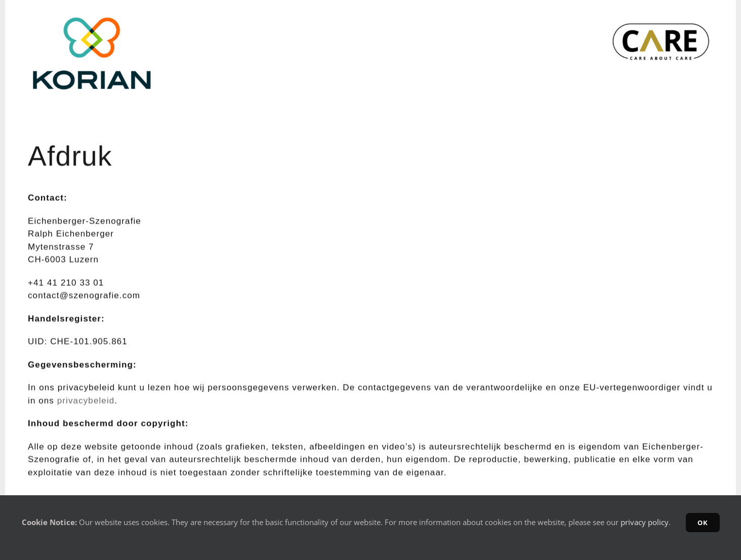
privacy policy (645, 522)
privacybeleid (86, 401)
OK (703, 523)
